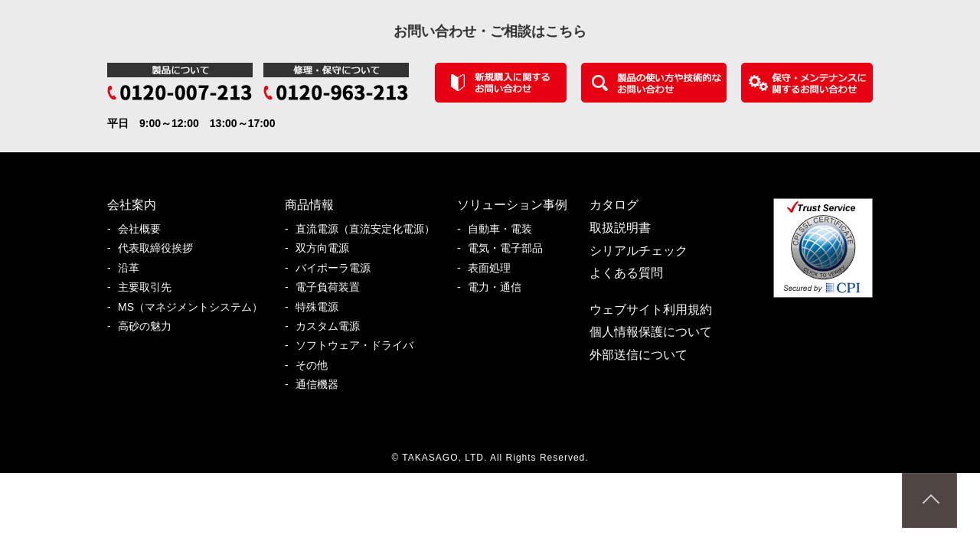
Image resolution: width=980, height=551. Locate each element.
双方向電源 (328, 248)
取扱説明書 (620, 228)
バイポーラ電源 (338, 268)
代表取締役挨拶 (161, 248)
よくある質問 (626, 273)
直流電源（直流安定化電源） (371, 229)
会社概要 (145, 229)
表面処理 (495, 268)
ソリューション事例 (512, 205)
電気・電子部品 (511, 248)
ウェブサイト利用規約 (651, 310)
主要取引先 (150, 287)
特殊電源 (322, 307)
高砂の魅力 (150, 326)
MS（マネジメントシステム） (196, 307)
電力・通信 (500, 287)
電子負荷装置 (333, 287)
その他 (317, 365)
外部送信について (639, 355)
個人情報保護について (651, 332)
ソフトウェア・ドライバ (360, 346)
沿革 (134, 268)
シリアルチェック (639, 251)
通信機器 (322, 385)
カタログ (614, 205)
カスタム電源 (333, 326)
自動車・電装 (505, 229)
